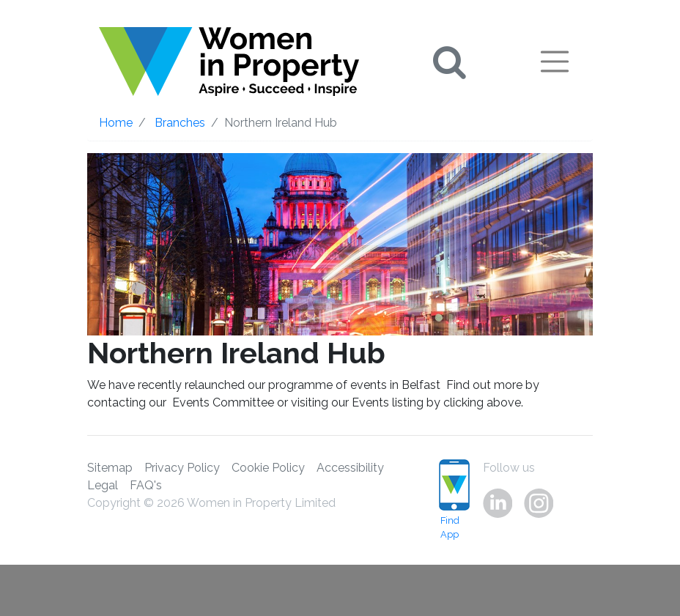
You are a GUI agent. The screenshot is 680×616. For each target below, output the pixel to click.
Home (116, 123)
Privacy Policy (182, 468)
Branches (180, 123)
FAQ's (146, 485)
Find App (450, 500)
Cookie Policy (268, 468)
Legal (103, 485)
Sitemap (110, 468)
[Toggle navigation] (555, 62)
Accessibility (350, 468)
